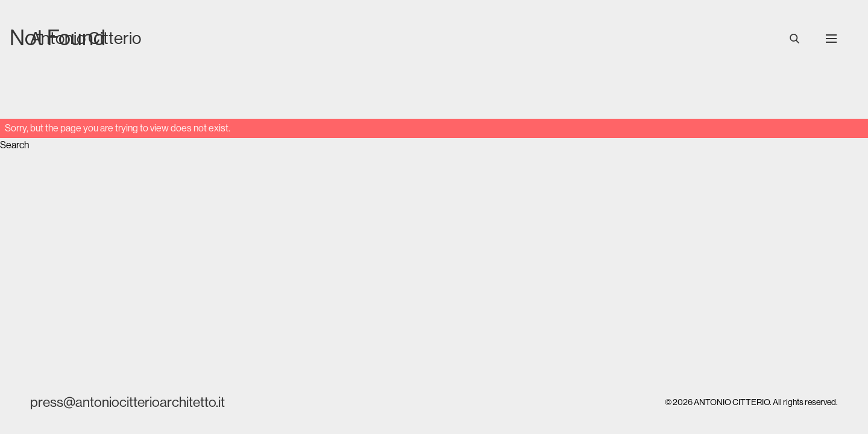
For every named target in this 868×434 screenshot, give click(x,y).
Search (14, 145)
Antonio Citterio (86, 38)
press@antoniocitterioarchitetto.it (127, 402)
